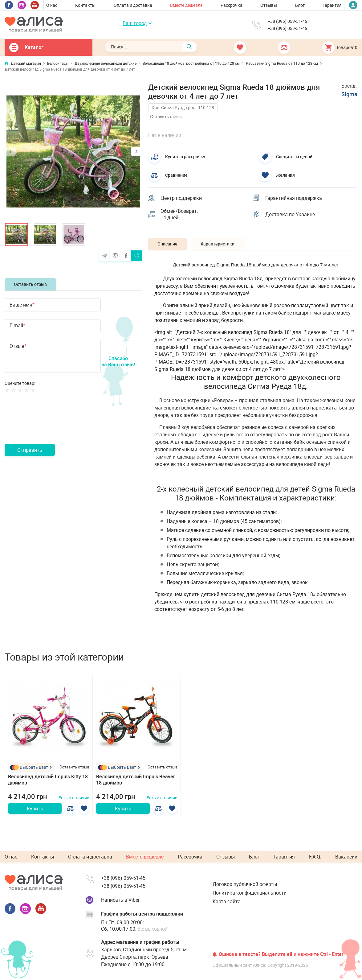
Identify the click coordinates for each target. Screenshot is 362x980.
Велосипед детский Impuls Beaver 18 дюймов (136, 780)
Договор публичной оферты (245, 884)
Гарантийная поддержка (294, 198)
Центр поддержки (181, 198)
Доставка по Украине (290, 214)
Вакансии (346, 857)
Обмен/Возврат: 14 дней (179, 214)
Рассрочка (232, 5)
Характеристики (218, 244)
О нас (52, 5)
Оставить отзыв (30, 284)
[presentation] (51, 426)
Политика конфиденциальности (250, 893)
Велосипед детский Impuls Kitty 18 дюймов (48, 780)
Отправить (30, 450)
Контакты (85, 5)
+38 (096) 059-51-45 (287, 21)
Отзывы (269, 5)
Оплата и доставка (133, 5)
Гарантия (332, 5)
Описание (167, 244)
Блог (300, 5)
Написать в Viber (120, 900)
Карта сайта (227, 901)
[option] (73, 151)
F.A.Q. (315, 857)
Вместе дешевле (186, 5)
